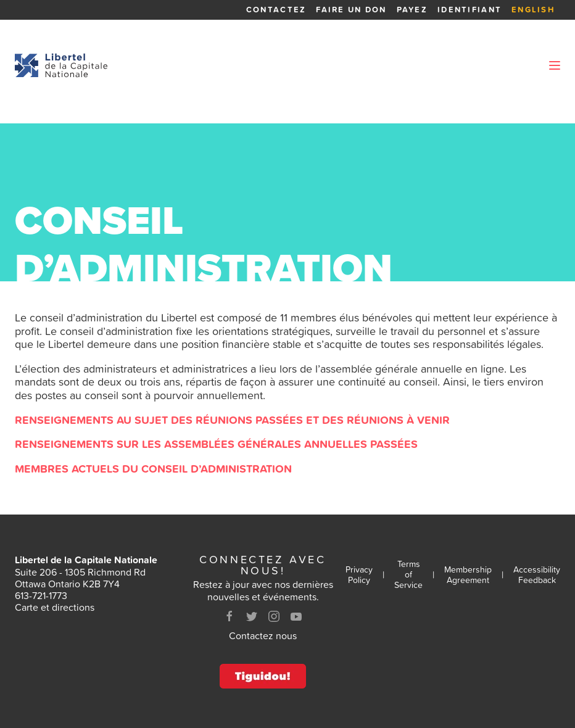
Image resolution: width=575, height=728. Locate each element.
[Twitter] (252, 616)
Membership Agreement (468, 575)
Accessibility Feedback (537, 575)
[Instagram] (274, 616)
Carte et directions (55, 607)
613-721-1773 (41, 595)
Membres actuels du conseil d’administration (153, 469)
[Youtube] (296, 616)
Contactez (276, 10)
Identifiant (470, 10)
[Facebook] (230, 616)
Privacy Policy (359, 575)
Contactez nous (263, 635)
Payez (412, 10)
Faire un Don (351, 10)
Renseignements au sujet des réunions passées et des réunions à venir (232, 420)
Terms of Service (408, 574)
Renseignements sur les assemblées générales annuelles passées (216, 444)
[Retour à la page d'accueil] (61, 65)
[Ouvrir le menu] (555, 65)
